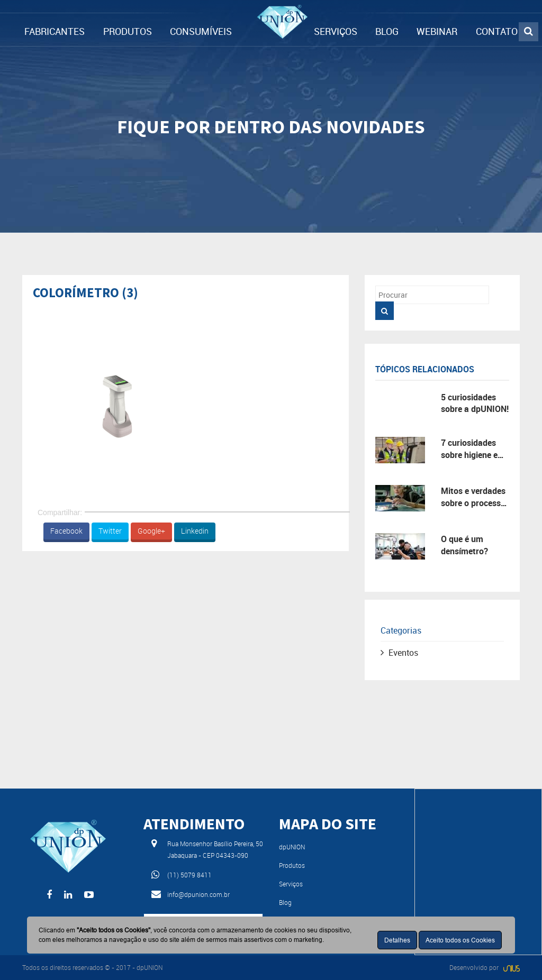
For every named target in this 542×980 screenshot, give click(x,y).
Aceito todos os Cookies (460, 940)
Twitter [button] (110, 531)
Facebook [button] (66, 531)
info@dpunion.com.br (198, 894)
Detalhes (397, 940)
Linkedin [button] (195, 531)
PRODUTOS (128, 31)
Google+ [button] (151, 531)
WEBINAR (437, 31)
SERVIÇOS (336, 31)
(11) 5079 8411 (189, 875)
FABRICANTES (55, 31)
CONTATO (497, 31)
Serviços (291, 884)
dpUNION (292, 847)
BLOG (387, 31)
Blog (285, 902)
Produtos (292, 865)
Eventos (403, 653)
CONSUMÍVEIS (201, 31)
